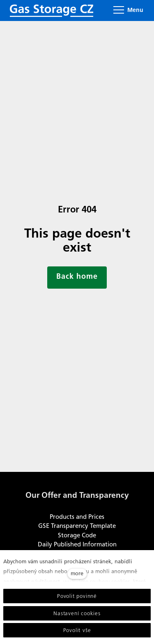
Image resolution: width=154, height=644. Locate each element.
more (77, 573)
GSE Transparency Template (77, 526)
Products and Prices (77, 517)
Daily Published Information (77, 544)
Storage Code (77, 535)
